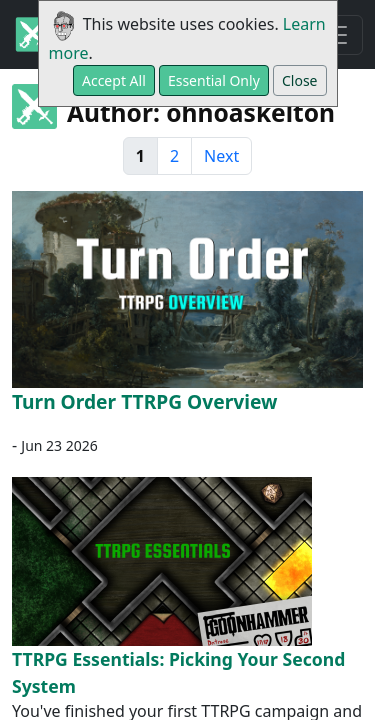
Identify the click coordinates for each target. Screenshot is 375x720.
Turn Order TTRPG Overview (144, 401)
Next (221, 156)
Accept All (114, 80)
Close (300, 80)
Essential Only (214, 80)
